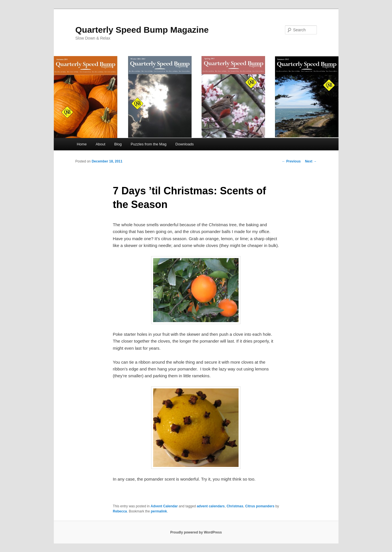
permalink (159, 511)
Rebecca (120, 511)
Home (82, 144)
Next (311, 161)
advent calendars (211, 506)
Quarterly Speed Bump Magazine (142, 30)
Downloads (184, 144)
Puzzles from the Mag (149, 144)
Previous (291, 161)
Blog (118, 144)
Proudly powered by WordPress (196, 532)
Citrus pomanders (260, 506)
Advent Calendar (164, 506)
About (100, 144)
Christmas (235, 506)
